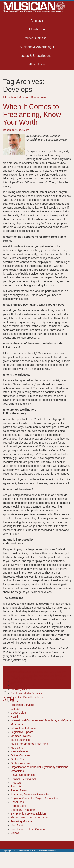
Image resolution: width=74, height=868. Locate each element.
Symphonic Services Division (28, 814)
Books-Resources (22, 678)
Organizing (17, 771)
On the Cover (19, 759)
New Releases (19, 751)
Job (34, 676)
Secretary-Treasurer (23, 810)
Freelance (55, 672)
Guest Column (19, 713)
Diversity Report (20, 689)
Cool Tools (17, 682)
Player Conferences (23, 775)
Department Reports (23, 685)
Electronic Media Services (26, 693)
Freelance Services (22, 705)
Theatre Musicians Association (29, 818)
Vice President (19, 825)
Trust (47, 679)
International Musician (16, 97)
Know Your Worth (47, 676)
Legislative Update (22, 732)
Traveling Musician (22, 821)
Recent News (39, 97)
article (12, 672)
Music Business (20, 740)
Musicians (17, 748)
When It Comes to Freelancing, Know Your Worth (32, 114)
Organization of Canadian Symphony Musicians (39, 767)
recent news (36, 679)
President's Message (23, 779)
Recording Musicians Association (31, 794)
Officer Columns (20, 755)
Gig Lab (15, 709)
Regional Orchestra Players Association (35, 798)
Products (16, 783)
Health (15, 717)
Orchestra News (20, 763)
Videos (15, 833)
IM (28, 130)
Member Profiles (21, 736)
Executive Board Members (27, 697)
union (53, 679)
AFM (6, 672)
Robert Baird (18, 806)
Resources (17, 802)
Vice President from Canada (28, 829)
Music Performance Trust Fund (29, 744)
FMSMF (16, 701)
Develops (43, 672)
